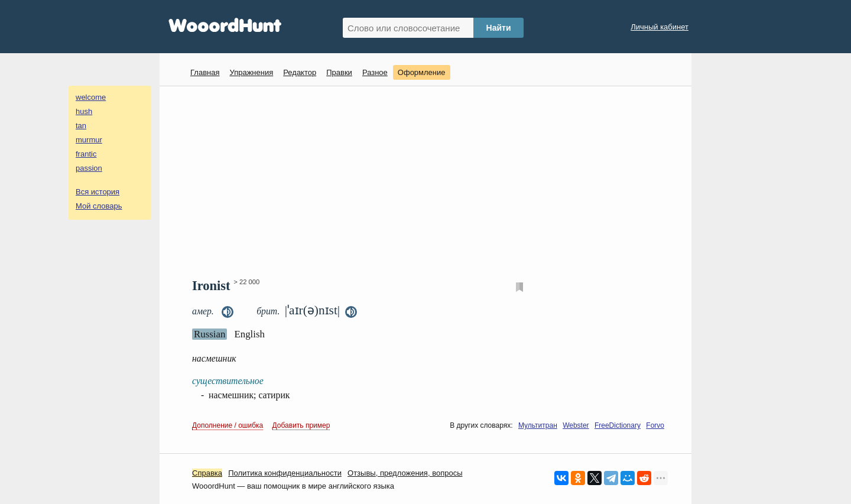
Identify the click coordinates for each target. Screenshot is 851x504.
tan (81, 126)
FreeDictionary (618, 425)
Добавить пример (301, 425)
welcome (91, 97)
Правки (339, 72)
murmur (89, 140)
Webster (576, 425)
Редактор (300, 72)
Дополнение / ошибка (228, 425)
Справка (207, 473)
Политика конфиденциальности (285, 473)
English (249, 334)
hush (84, 111)
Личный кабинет (660, 27)
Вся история (98, 192)
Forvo (655, 425)
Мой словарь (99, 206)
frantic (86, 154)
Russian (209, 334)
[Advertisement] (430, 181)
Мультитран (538, 425)
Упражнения (251, 72)
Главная (205, 72)
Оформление (422, 72)
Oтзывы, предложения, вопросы (405, 473)
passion (89, 168)
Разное (375, 72)
